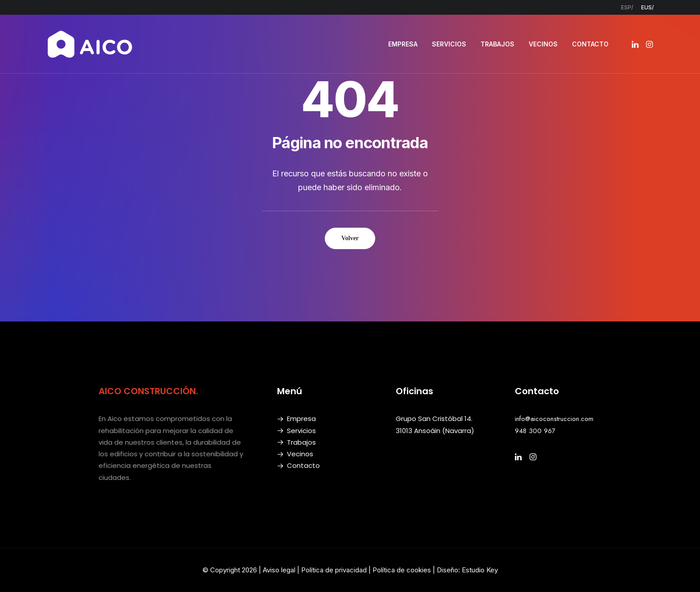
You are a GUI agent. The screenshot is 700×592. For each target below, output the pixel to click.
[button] (636, 44)
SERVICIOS (449, 44)
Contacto (303, 465)
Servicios (301, 431)
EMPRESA (403, 44)
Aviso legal (279, 570)
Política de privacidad (334, 570)
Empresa (301, 419)
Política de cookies (403, 570)
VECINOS (543, 44)
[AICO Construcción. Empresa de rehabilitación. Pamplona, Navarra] (90, 44)
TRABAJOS (497, 44)
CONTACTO (590, 44)
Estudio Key (480, 570)
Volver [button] (350, 238)
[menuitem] (627, 7)
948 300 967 (535, 431)
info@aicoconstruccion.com (554, 419)
